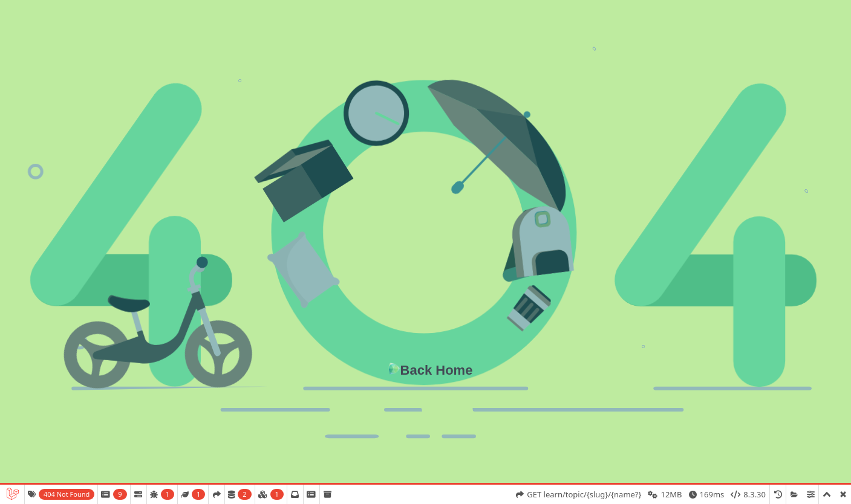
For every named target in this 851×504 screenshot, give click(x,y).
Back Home (437, 370)
